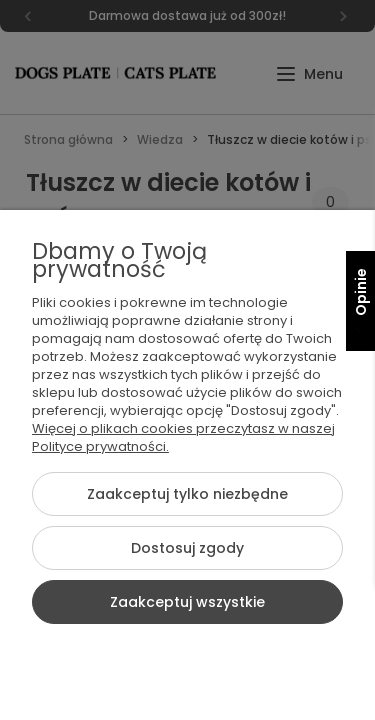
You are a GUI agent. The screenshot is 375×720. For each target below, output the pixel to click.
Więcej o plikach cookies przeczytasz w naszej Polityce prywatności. (183, 437)
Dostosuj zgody (187, 548)
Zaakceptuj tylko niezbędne (187, 494)
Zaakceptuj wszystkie (187, 602)
